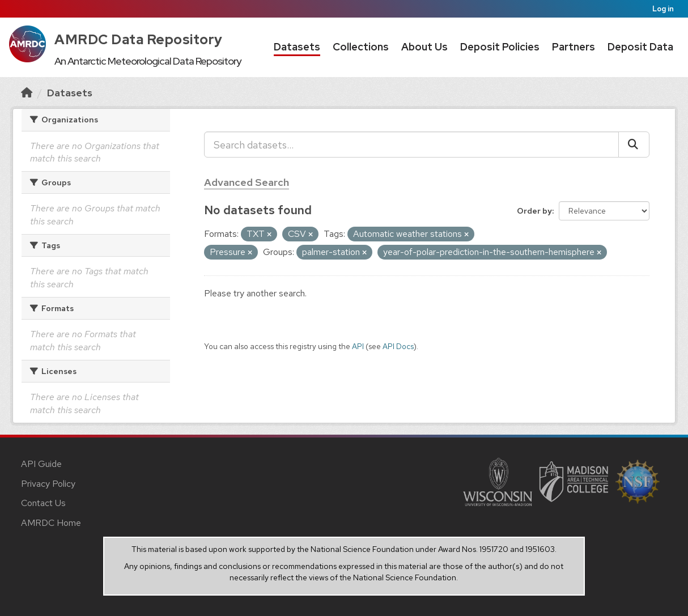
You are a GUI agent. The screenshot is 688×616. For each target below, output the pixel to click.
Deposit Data (640, 47)
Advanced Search (247, 182)
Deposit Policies (500, 47)
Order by (534, 211)
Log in (663, 9)
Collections (361, 47)
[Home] (27, 93)
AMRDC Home (51, 523)
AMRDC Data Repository (139, 39)
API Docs (398, 346)
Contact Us (43, 503)
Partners (574, 47)
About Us (424, 47)
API (358, 346)
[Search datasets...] (411, 145)
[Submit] (634, 145)
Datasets (297, 47)
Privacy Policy (48, 484)
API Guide (41, 464)
